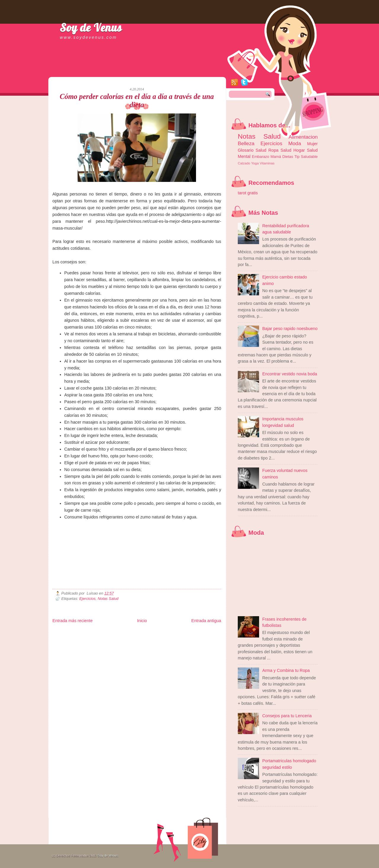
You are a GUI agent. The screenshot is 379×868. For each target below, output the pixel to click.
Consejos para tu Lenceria (287, 716)
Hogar (299, 150)
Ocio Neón (97, 637)
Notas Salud (108, 599)
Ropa (273, 150)
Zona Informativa (64, 632)
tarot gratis (248, 193)
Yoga (255, 163)
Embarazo (261, 157)
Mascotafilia (69, 642)
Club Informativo (152, 632)
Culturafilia (193, 642)
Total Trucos (139, 637)
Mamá (276, 157)
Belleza (246, 143)
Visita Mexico (153, 642)
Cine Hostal (155, 637)
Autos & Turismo (196, 637)
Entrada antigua (206, 621)
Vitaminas (267, 163)
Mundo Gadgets (174, 637)
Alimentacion (303, 137)
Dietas (288, 157)
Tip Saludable (306, 157)
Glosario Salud (252, 150)
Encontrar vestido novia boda (290, 374)
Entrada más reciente (73, 621)
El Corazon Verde (174, 642)
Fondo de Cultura (175, 632)
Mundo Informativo (90, 642)
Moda (295, 143)
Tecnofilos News (79, 637)
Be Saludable (84, 632)
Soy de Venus (91, 28)
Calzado (244, 163)
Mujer (312, 144)
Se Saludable (135, 642)
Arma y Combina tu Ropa (286, 670)
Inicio (142, 621)
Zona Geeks (196, 632)
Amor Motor (209, 642)
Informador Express (128, 632)
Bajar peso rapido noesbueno (290, 329)
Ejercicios (87, 599)
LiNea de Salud (104, 632)
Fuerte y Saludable (118, 637)
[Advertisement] (122, 71)
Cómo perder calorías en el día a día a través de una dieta (137, 101)
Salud (286, 150)
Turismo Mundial (114, 642)
